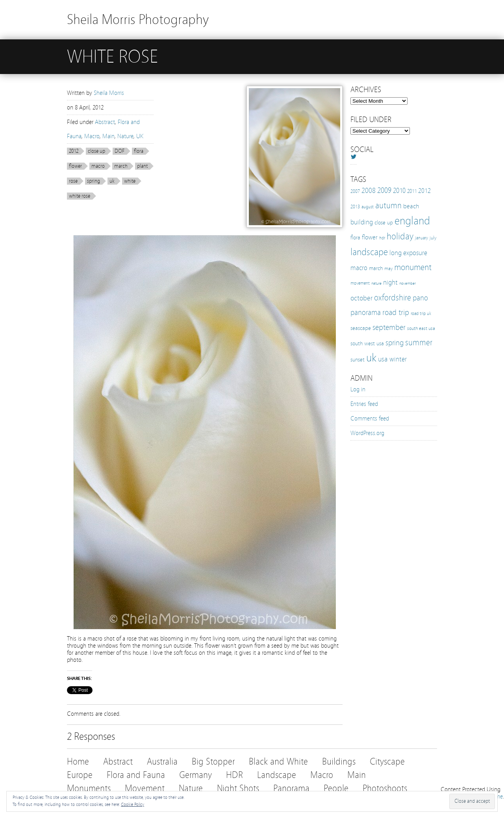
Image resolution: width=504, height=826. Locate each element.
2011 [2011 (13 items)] (412, 191)
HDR (234, 775)
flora (139, 151)
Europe (80, 775)
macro (98, 166)
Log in (358, 389)
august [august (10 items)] (368, 207)
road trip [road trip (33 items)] (396, 312)
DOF (120, 151)
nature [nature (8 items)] (376, 283)
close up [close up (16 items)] (384, 222)
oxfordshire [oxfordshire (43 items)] (393, 298)
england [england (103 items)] (412, 221)
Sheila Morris (109, 93)
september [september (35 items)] (389, 327)
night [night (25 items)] (390, 282)
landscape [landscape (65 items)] (369, 252)
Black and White (278, 762)
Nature (125, 136)
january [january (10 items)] (422, 238)
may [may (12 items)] (388, 268)
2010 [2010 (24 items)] (399, 191)
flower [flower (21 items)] (370, 237)
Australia (162, 762)
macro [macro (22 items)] (359, 268)
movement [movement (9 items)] (360, 283)
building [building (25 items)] (362, 222)
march (121, 166)
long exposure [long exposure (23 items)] (408, 253)
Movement (145, 788)
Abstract (105, 122)
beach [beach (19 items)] (411, 206)
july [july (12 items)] (433, 238)
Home (78, 762)
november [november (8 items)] (408, 283)
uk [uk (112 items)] (371, 358)
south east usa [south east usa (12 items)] (421, 328)
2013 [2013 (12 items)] (355, 206)
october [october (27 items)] (361, 298)
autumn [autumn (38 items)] (388, 206)
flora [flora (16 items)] (355, 237)
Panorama (291, 788)
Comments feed (370, 419)
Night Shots (238, 788)
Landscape (277, 775)
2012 (74, 151)
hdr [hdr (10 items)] (382, 238)
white (130, 181)
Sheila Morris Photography (138, 19)
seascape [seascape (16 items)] (361, 328)
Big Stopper (213, 762)
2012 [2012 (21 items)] (424, 191)
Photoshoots (385, 788)
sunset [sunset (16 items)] (358, 359)
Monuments (89, 788)
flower (75, 166)
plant (142, 166)
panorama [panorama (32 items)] (366, 312)
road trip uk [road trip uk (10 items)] (421, 313)
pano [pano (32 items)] (420, 298)
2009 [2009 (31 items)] (384, 190)
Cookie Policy (132, 804)
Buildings (339, 762)
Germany (195, 775)
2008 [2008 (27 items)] (369, 191)
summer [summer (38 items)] (419, 343)
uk (112, 181)
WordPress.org (367, 433)
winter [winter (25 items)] (398, 359)
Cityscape (387, 762)
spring (94, 181)
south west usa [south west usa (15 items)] (367, 344)
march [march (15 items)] (376, 268)
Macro (92, 136)
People (336, 788)
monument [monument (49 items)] (413, 267)
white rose (80, 196)
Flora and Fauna (136, 775)
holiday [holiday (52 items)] (400, 236)
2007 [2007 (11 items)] (355, 191)
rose (73, 181)
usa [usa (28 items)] (383, 359)
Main (108, 136)
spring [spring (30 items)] (395, 343)
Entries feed (364, 404)
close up (96, 151)
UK (140, 136)
